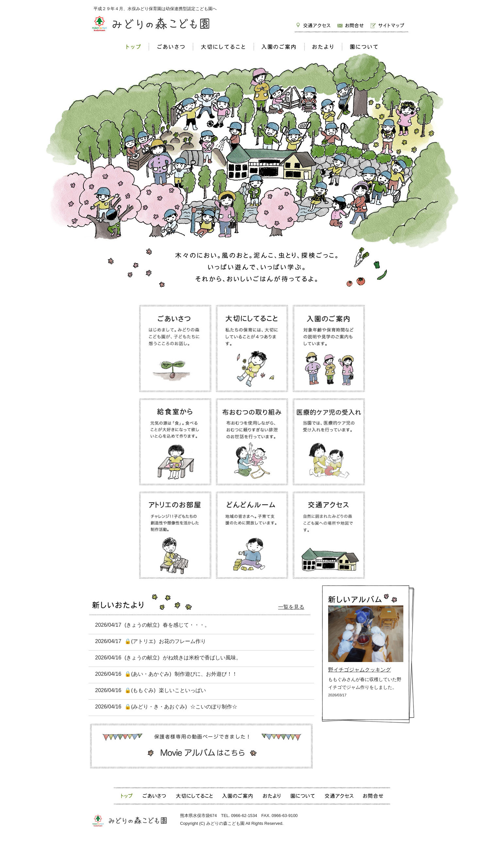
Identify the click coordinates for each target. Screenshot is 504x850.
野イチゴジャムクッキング (360, 670)
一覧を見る (291, 607)
